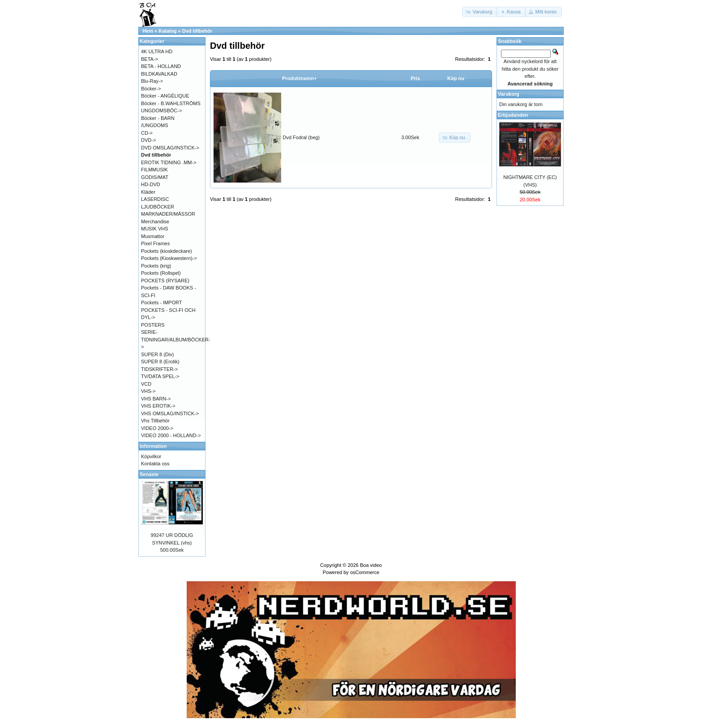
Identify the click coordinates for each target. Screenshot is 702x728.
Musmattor (153, 236)
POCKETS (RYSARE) (165, 281)
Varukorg (509, 94)
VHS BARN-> (156, 399)
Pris (415, 78)
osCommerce (365, 572)
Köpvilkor (151, 456)
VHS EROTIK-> (158, 406)
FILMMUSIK (154, 170)
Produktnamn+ (299, 78)
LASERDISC (155, 199)
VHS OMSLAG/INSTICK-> (170, 413)
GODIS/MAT (155, 177)
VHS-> (148, 391)
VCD (146, 384)
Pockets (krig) (156, 266)
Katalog (167, 31)
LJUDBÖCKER (158, 207)
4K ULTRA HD (157, 51)
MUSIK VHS (155, 229)
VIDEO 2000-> (157, 428)
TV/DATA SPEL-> (160, 376)
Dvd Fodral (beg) (302, 137)
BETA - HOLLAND (161, 66)
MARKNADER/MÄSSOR (168, 214)
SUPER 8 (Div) (157, 354)
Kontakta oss (155, 464)
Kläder (148, 192)
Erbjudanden (513, 115)
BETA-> (150, 59)
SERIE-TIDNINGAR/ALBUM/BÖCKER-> (176, 339)
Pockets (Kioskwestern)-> (169, 258)
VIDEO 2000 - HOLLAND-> (171, 435)
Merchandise (155, 221)
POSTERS (153, 325)
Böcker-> (151, 89)
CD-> (147, 133)
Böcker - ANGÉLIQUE (165, 96)
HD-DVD (151, 184)
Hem (148, 31)
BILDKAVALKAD (159, 74)
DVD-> (148, 140)
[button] (480, 12)
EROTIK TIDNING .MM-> (169, 162)
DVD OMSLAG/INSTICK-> (170, 148)
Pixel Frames (155, 243)
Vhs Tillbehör (155, 421)
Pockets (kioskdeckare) (167, 251)
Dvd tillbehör (197, 31)
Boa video (371, 565)
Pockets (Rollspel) (161, 273)
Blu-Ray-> (152, 81)
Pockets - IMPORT (161, 302)
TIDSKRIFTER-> (159, 369)
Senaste (149, 474)
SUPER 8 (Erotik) (160, 362)
